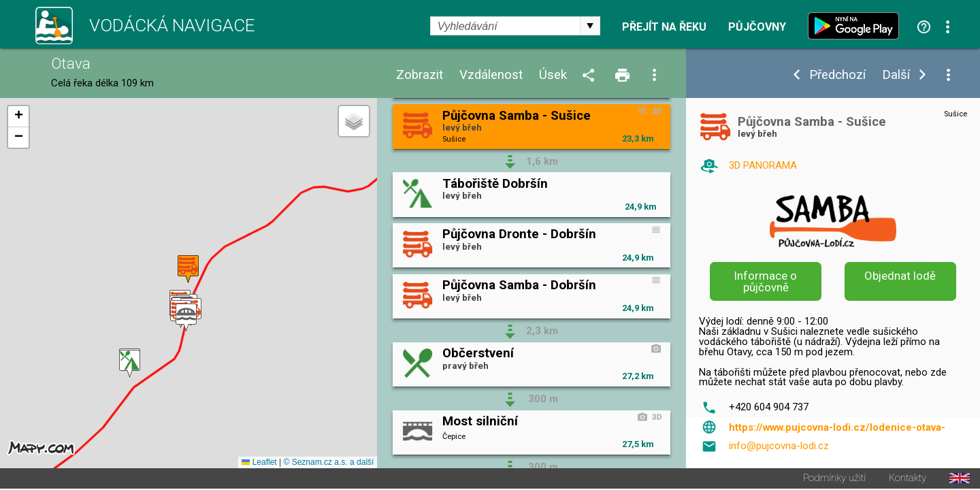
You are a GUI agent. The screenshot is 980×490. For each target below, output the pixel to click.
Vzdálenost (491, 75)
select (590, 26)
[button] (130, 364)
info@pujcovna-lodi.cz (779, 446)
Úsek (553, 75)
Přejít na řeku (664, 27)
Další (896, 75)
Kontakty (908, 479)
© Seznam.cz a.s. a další (328, 463)
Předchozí (837, 75)
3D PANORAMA (763, 165)
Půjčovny (757, 27)
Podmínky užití (834, 479)
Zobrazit (420, 75)
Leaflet (259, 463)
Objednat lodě (900, 276)
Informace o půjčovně (766, 281)
